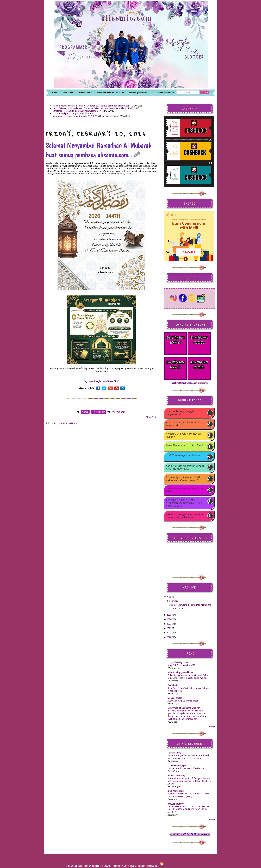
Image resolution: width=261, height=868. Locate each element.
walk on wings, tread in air (180, 672)
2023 (169, 624)
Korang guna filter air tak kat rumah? (184, 436)
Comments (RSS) (152, 866)
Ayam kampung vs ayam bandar (183, 701)
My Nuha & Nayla (93, 381)
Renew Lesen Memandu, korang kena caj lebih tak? (185, 467)
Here (80, 866)
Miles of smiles (175, 698)
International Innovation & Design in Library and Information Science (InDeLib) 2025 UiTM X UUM (189, 781)
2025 (169, 615)
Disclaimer (139, 866)
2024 (169, 619)
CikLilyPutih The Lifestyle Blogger (184, 708)
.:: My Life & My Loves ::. (179, 662)
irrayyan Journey (175, 804)
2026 (169, 597)
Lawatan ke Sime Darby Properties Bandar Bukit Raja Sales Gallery (184, 503)
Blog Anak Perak (175, 791)
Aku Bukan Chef (111, 381)
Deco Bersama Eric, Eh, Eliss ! (184, 446)
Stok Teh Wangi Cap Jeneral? (184, 456)
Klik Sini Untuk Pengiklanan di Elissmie (190, 383)
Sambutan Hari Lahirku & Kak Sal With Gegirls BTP (77, 111)
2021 (169, 633)
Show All (212, 726)
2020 (169, 637)
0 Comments (119, 412)
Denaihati (172, 685)
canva (85, 412)
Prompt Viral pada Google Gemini (69, 113)
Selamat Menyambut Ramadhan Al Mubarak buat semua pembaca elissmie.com (91, 106)
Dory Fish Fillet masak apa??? (181, 665)
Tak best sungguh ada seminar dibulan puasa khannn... (185, 516)
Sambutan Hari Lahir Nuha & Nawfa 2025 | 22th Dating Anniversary (85, 116)
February (174, 601)
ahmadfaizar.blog (176, 775)
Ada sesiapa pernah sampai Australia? (183, 424)
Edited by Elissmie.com (93, 866)
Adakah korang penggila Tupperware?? (181, 413)
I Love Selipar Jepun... (178, 766)
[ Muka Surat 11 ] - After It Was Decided (186, 768)
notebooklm (99, 412)
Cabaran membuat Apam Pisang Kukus (185, 490)
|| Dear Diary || (176, 753)
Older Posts (151, 417)
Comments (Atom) (68, 423)
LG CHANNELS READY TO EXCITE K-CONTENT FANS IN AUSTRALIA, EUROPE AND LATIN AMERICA (189, 809)
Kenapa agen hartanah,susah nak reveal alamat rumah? (183, 479)
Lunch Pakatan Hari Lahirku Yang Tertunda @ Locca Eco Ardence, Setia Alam (89, 108)
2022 (169, 628)
